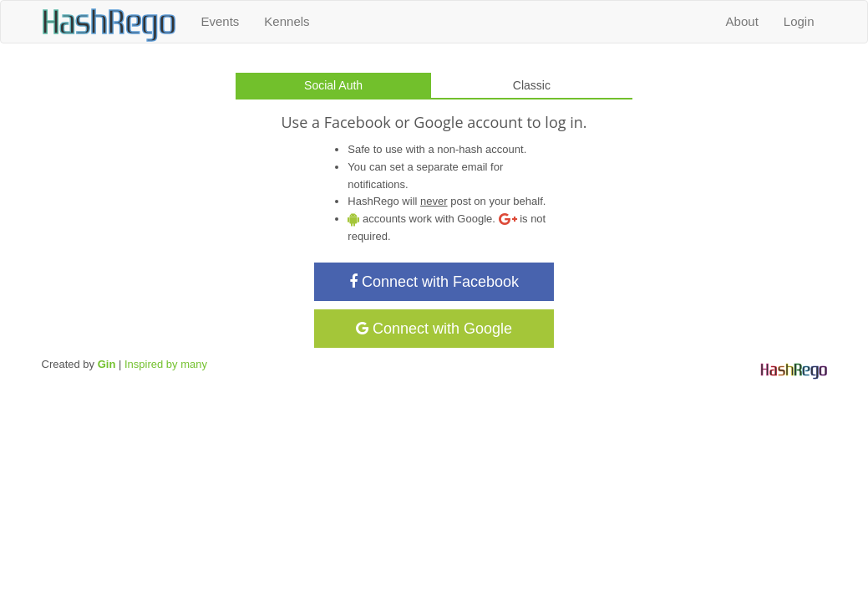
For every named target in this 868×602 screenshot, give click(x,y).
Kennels (287, 21)
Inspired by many (166, 364)
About (742, 21)
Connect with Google (434, 329)
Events (221, 21)
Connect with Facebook (434, 282)
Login (799, 21)
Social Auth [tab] (333, 85)
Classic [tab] (532, 85)
